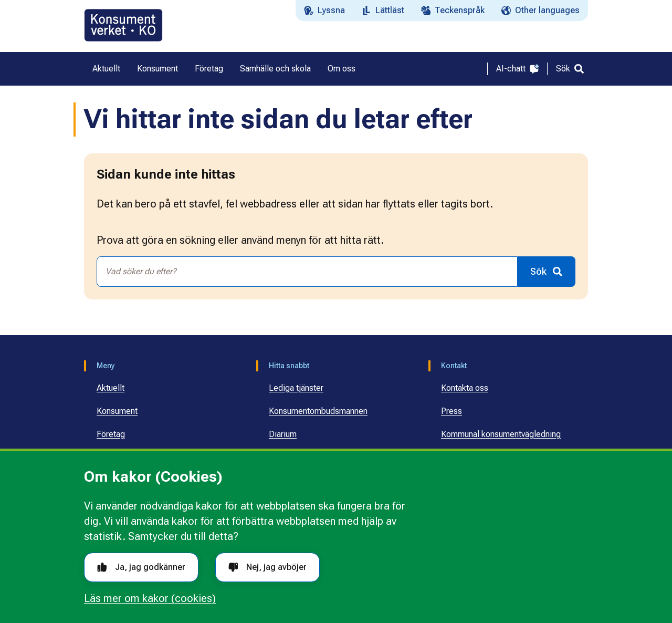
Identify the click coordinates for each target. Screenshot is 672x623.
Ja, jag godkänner (141, 567)
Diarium (283, 434)
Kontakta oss (465, 388)
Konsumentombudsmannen (318, 411)
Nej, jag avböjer (267, 567)
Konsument (117, 411)
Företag (111, 434)
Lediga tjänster (296, 388)
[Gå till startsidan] (123, 25)
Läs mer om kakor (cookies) (150, 598)
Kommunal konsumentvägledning (501, 434)
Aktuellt (111, 388)
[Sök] (570, 69)
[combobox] (307, 272)
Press (451, 411)
